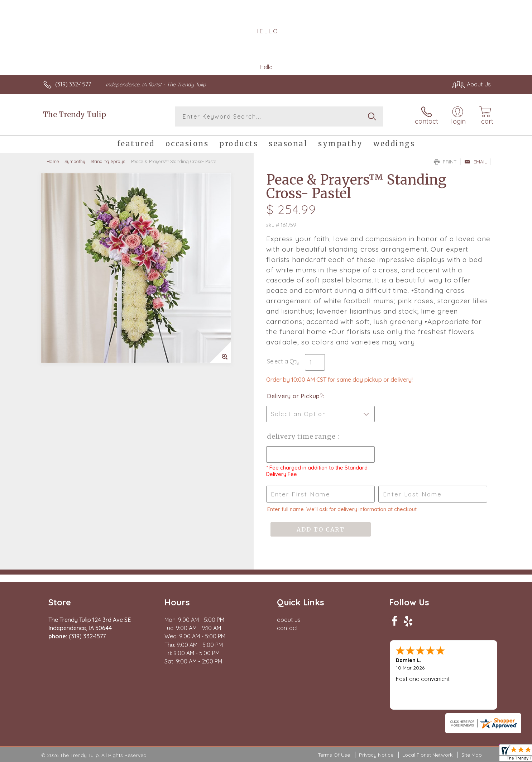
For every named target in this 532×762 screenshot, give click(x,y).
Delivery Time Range (302, 436)
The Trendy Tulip (75, 115)
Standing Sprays (108, 161)
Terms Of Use (334, 755)
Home (53, 161)
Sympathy (75, 161)
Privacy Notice (376, 755)
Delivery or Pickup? (295, 396)
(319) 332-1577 (73, 84)
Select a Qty (283, 361)
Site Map (472, 755)
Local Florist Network (427, 755)
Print (445, 162)
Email (476, 162)
